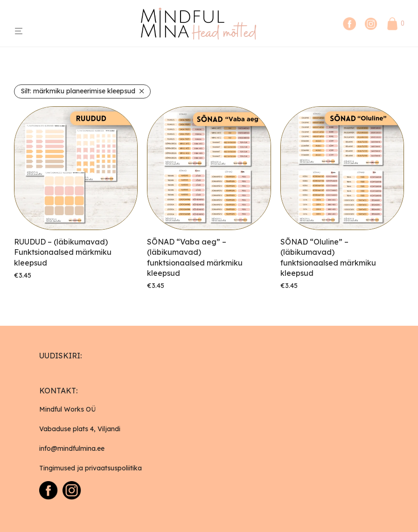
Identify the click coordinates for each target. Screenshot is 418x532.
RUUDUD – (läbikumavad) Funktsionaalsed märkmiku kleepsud (63, 252)
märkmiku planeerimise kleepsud (78, 91)
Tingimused (57, 468)
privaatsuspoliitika (113, 468)
